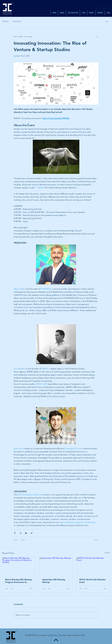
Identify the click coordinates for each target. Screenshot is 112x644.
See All (107, 553)
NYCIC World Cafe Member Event (92, 581)
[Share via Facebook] (15, 533)
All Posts (5, 21)
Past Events (17, 21)
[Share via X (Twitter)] (20, 533)
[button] (107, 21)
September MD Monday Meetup (54, 581)
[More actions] (97, 37)
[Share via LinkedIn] (26, 533)
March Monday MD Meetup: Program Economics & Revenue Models (19, 581)
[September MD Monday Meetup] (56, 566)
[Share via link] (32, 533)
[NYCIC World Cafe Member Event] (93, 566)
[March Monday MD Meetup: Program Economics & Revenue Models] (19, 566)
